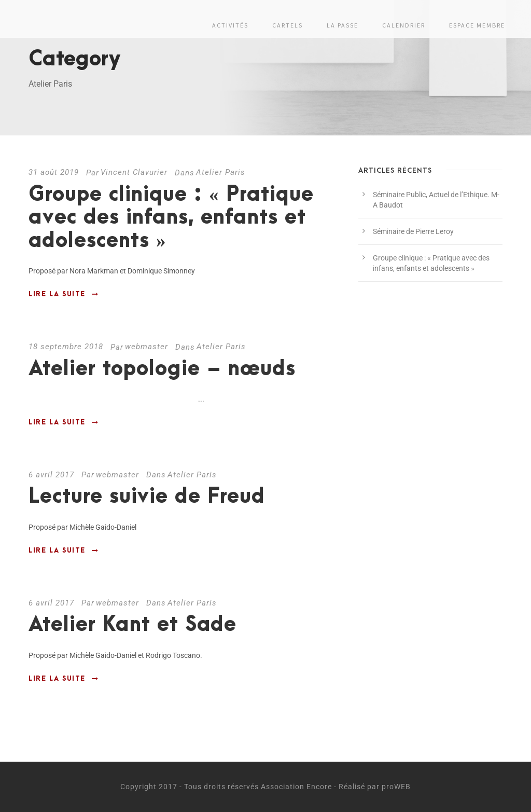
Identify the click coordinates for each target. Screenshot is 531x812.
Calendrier (404, 25)
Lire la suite (64, 294)
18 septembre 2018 (66, 347)
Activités (230, 25)
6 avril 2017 (51, 475)
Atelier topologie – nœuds (162, 369)
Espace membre (477, 25)
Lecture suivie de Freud (147, 497)
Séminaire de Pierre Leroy (413, 231)
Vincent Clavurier (134, 172)
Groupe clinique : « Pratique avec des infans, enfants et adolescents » (171, 218)
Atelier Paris (221, 172)
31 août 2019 (54, 172)
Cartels (288, 25)
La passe (343, 25)
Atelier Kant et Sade (132, 625)
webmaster (146, 347)
